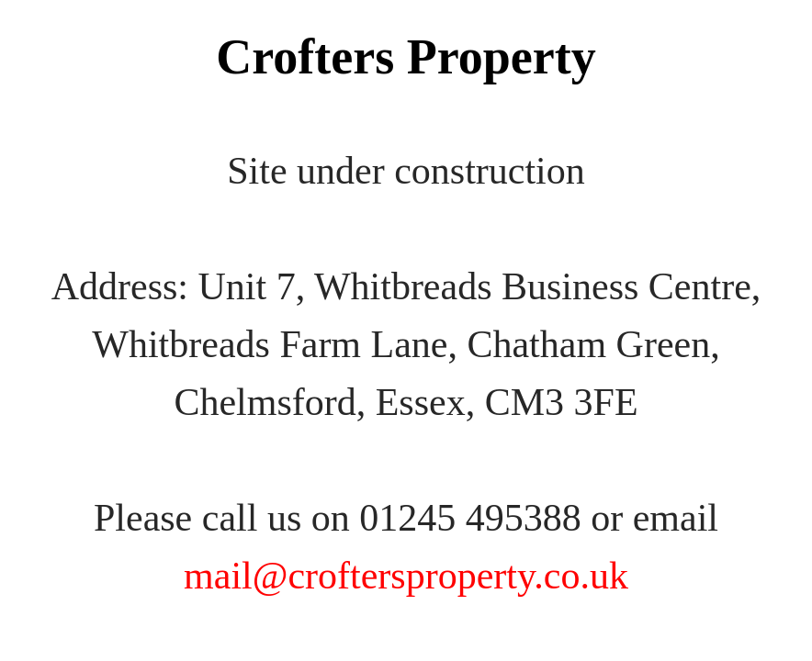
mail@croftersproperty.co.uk (406, 576)
